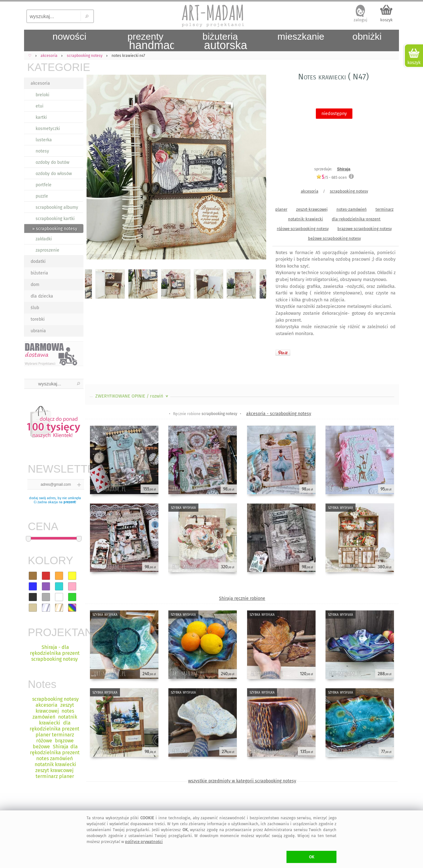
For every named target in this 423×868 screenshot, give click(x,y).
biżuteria (39, 273)
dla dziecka (42, 296)
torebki (38, 319)
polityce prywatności (144, 842)
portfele (44, 185)
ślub (35, 308)
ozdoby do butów (52, 162)
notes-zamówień (352, 209)
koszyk (386, 20)
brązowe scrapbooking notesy (365, 229)
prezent (69, 502)
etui (40, 106)
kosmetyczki (48, 129)
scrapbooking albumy (57, 207)
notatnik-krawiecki (306, 219)
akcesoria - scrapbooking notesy (279, 414)
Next (256, 168)
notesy (42, 151)
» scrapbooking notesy (55, 229)
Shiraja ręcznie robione (242, 598)
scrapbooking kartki (55, 219)
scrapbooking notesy (349, 191)
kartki (41, 117)
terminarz (385, 209)
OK (312, 857)
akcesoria (40, 83)
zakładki (44, 239)
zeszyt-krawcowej (312, 209)
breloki (42, 95)
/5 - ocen (331, 177)
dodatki (38, 261)
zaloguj (361, 20)
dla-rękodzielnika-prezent (356, 219)
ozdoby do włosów (54, 174)
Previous (95, 168)
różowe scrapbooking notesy (303, 229)
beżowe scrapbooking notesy (334, 238)
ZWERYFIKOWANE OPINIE (132, 396)
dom (35, 285)
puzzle (42, 196)
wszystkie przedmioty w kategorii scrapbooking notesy (242, 781)
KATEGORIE (55, 67)
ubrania (38, 331)
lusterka (44, 140)
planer (281, 209)
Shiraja (344, 169)
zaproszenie (47, 250)
